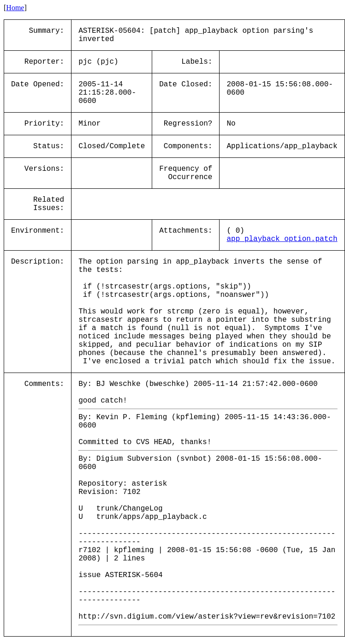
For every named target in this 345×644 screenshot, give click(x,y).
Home (15, 8)
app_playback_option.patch (282, 239)
